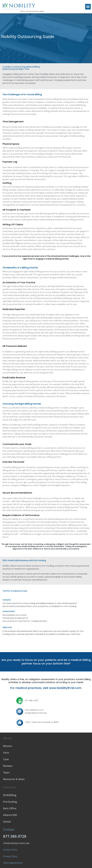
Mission (8, 746)
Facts (6, 753)
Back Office (10, 808)
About (7, 738)
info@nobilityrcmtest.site (16, 843)
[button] (88, 7)
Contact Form (10, 850)
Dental (7, 822)
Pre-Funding (10, 802)
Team (6, 772)
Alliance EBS (10, 815)
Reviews (8, 766)
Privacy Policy (10, 856)
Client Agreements (13, 863)
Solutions (10, 787)
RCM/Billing (10, 795)
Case (6, 759)
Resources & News (14, 779)
